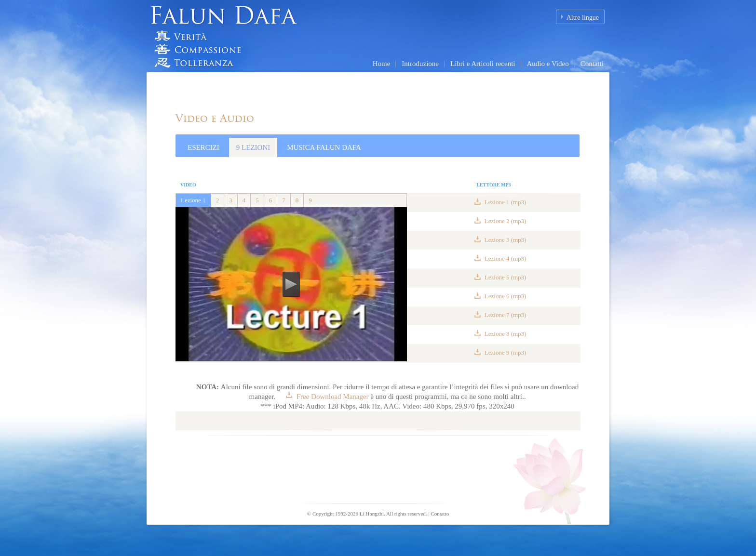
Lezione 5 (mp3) (505, 277)
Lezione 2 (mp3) (505, 221)
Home (382, 64)
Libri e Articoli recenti (483, 64)
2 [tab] (218, 200)
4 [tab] (244, 200)
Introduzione (420, 64)
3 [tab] (231, 200)
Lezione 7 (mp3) (505, 315)
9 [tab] (310, 200)
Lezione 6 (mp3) (505, 296)
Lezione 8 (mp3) (505, 334)
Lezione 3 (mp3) (505, 240)
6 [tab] (271, 200)
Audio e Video (548, 64)
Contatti (592, 64)
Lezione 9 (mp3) (505, 352)
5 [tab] (257, 200)
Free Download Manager (332, 397)
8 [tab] (297, 200)
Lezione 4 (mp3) (505, 258)
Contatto (440, 514)
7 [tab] (284, 200)
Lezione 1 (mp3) (505, 202)
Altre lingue (583, 18)
